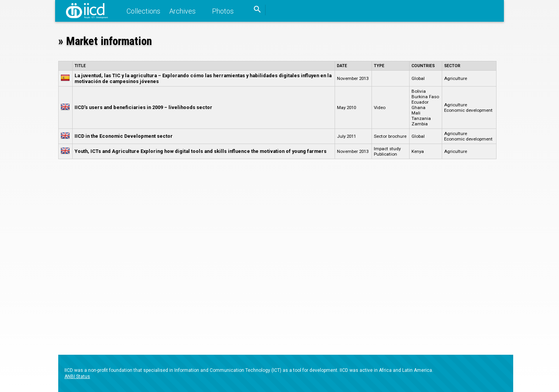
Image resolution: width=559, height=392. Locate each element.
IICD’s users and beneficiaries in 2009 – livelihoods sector (143, 107)
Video (380, 108)
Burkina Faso (425, 97)
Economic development (468, 110)
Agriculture (456, 78)
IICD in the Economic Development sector (124, 136)
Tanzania (421, 118)
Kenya (418, 151)
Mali (416, 113)
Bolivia (419, 91)
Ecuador (420, 102)
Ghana (418, 108)
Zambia (420, 124)
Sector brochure (390, 136)
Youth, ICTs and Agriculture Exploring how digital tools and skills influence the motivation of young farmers (201, 151)
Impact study (387, 149)
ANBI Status (77, 376)
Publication (385, 154)
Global (418, 78)
